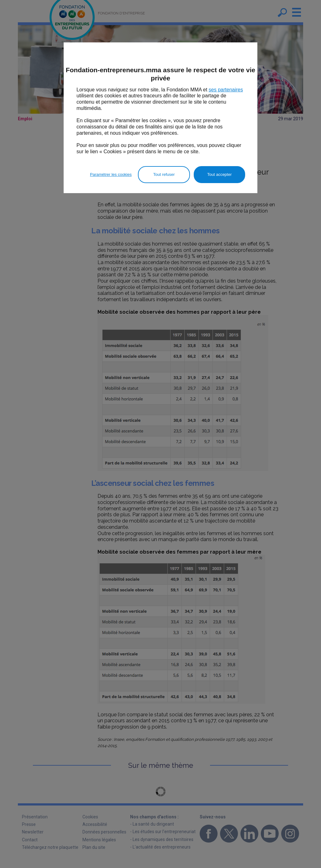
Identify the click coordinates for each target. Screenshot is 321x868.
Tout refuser (164, 174)
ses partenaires (226, 90)
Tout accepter (219, 174)
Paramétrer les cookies (111, 174)
